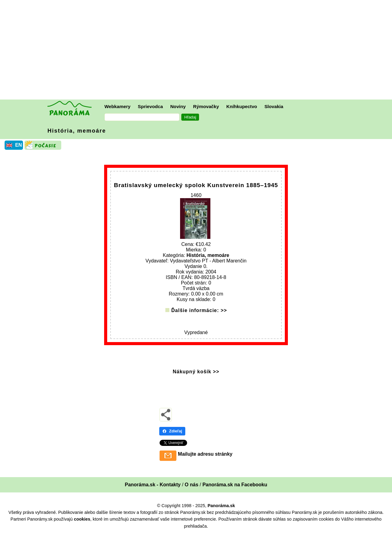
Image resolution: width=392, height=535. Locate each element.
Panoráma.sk (221, 506)
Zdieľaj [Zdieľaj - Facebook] (172, 432)
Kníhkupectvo (242, 106)
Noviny (178, 106)
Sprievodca (150, 106)
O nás (191, 485)
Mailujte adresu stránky (205, 455)
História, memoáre (77, 131)
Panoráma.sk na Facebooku (235, 485)
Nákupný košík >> (196, 372)
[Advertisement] (198, 51)
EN (18, 145)
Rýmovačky (206, 106)
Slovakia (274, 106)
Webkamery (117, 106)
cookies (82, 520)
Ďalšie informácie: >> (199, 311)
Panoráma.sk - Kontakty (153, 485)
